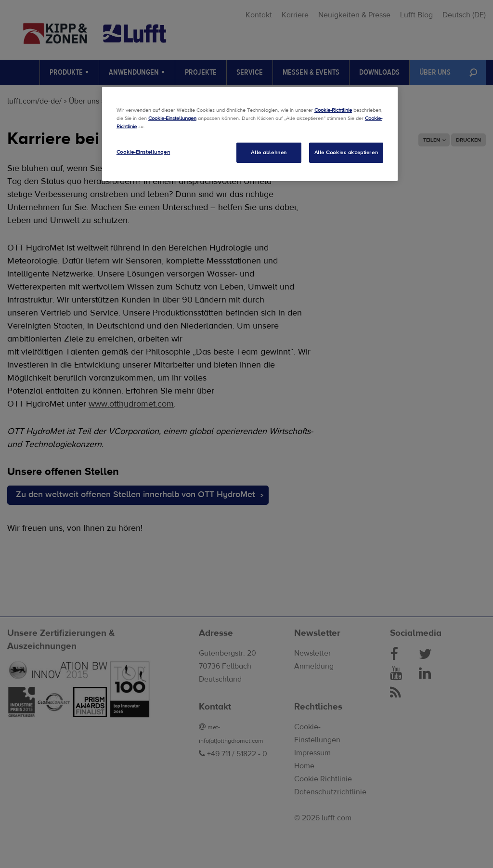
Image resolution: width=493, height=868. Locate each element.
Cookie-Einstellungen (172, 118)
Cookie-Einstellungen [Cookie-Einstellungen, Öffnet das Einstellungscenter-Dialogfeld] (143, 152)
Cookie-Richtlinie (333, 110)
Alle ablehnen (269, 152)
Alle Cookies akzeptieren (346, 152)
